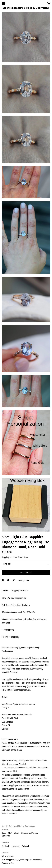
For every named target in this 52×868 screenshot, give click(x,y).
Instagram (16, 846)
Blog (10, 833)
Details (5, 590)
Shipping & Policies (20, 590)
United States (18, 557)
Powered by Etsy (8, 863)
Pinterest (25, 846)
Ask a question (24, 580)
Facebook (6, 846)
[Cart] (49, 4)
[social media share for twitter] (8, 580)
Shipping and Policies (30, 833)
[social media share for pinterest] (14, 580)
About (17, 833)
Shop (4, 833)
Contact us (6, 836)
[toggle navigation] (3, 3)
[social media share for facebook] (3, 580)
